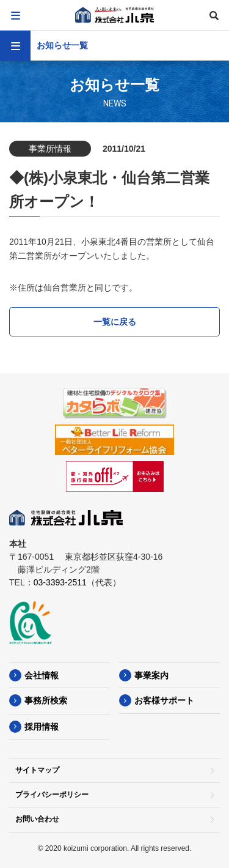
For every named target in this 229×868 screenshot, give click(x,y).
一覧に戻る (115, 322)
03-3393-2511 (60, 582)
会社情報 (42, 675)
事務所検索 (46, 700)
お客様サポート (164, 700)
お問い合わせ (37, 819)
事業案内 (151, 675)
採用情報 (42, 727)
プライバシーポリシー (52, 795)
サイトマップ (37, 770)
